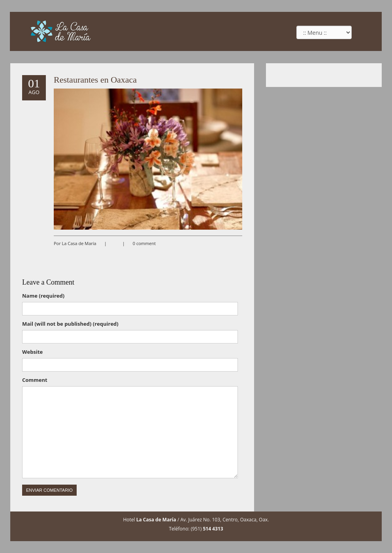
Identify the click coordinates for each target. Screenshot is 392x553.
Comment (35, 380)
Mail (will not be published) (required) (70, 324)
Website (32, 352)
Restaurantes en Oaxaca (95, 80)
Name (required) (43, 296)
